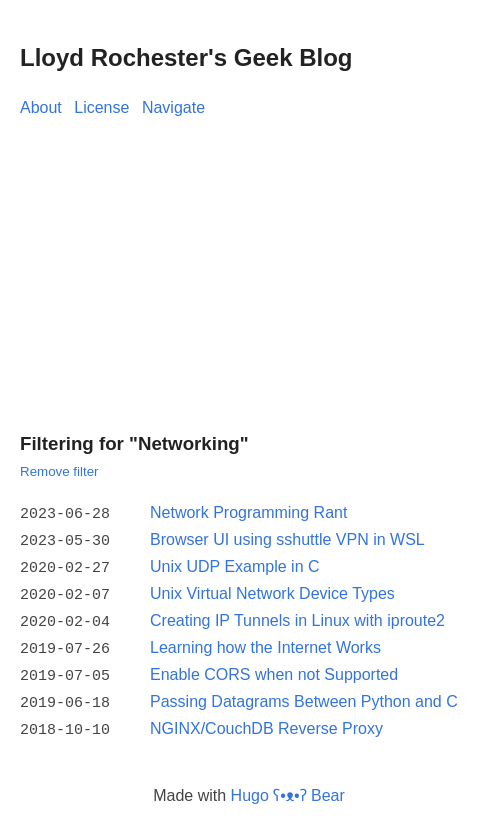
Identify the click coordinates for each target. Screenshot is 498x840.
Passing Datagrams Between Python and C (304, 691)
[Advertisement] (249, 270)
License (101, 107)
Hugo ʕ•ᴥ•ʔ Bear (288, 782)
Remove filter (59, 471)
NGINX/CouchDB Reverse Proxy (266, 717)
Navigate (173, 107)
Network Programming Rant (248, 512)
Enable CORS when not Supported (274, 666)
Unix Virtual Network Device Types (272, 589)
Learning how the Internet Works (265, 640)
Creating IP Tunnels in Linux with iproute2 (297, 614)
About (41, 107)
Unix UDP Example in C (235, 563)
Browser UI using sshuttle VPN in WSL (287, 538)
